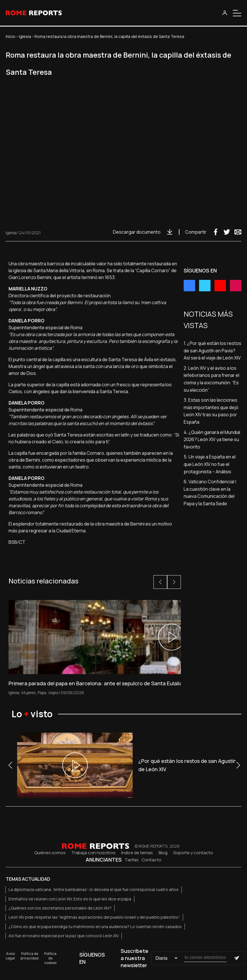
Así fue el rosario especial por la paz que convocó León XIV (64, 936)
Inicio (11, 36)
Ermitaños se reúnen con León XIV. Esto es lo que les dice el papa (70, 899)
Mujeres (29, 693)
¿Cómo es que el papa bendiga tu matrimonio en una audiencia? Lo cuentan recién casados (95, 927)
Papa (42, 693)
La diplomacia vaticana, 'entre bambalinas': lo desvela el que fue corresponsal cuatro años (94, 889)
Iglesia (25, 36)
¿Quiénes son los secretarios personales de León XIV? (60, 908)
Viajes (53, 693)
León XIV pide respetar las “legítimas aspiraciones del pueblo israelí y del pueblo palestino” (94, 917)
